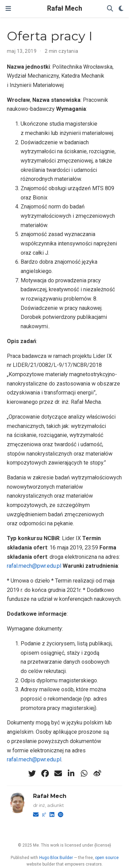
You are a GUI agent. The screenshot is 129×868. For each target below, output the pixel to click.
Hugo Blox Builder (56, 858)
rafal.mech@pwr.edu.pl (34, 566)
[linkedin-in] (71, 773)
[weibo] (97, 773)
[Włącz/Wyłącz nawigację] (8, 9)
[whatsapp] (84, 773)
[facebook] (45, 773)
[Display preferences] (121, 9)
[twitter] (32, 773)
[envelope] (58, 773)
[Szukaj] (110, 9)
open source (107, 858)
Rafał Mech (65, 8)
